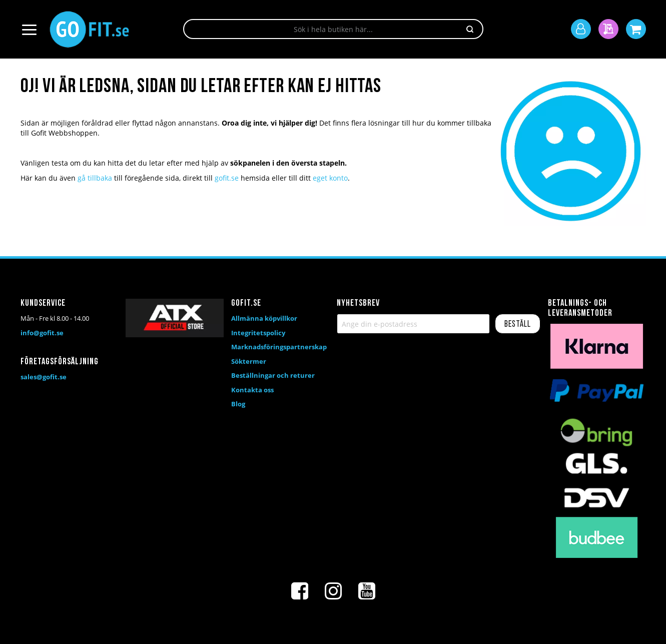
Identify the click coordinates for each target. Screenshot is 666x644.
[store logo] (89, 29)
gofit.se (227, 178)
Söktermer (249, 361)
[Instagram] (333, 591)
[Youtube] (367, 591)
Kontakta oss (252, 390)
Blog (238, 404)
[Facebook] (300, 591)
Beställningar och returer (273, 375)
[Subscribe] (518, 324)
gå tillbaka (95, 178)
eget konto (330, 178)
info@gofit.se (42, 333)
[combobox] (333, 29)
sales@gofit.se (44, 377)
